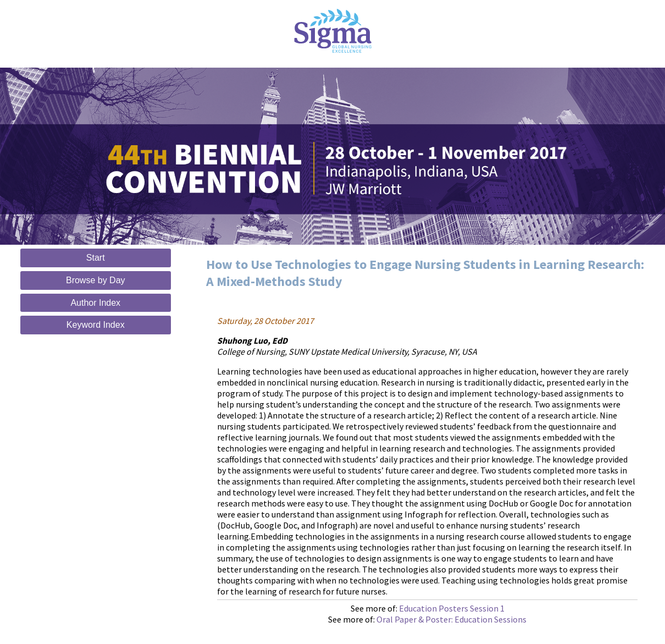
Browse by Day (96, 280)
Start (96, 258)
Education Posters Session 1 (452, 608)
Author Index (95, 303)
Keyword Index (96, 325)
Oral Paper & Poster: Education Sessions (451, 619)
